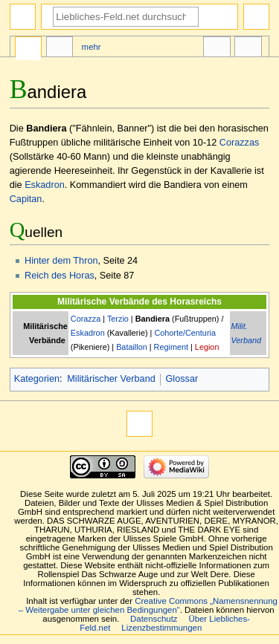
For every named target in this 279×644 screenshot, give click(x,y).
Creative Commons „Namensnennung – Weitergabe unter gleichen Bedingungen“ (148, 605)
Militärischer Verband (111, 379)
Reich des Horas (60, 276)
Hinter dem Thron (61, 261)
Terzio (118, 319)
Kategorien (37, 379)
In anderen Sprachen (217, 49)
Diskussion (60, 49)
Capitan (26, 199)
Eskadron (45, 185)
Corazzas (240, 143)
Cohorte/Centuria (185, 333)
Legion (207, 347)
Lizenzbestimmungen (161, 628)
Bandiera (153, 319)
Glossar (182, 379)
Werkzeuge (248, 49)
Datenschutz (154, 619)
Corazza (86, 319)
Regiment (171, 347)
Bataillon (132, 347)
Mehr (92, 47)
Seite (28, 49)
